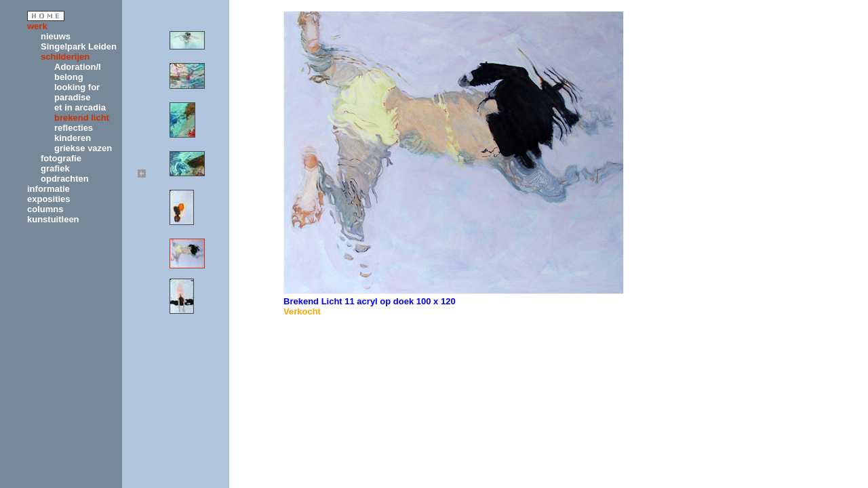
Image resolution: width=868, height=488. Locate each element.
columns (45, 209)
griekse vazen (83, 148)
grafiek (55, 168)
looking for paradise (77, 92)
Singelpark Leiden (79, 46)
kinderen (73, 138)
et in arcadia (80, 107)
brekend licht (82, 118)
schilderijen (65, 57)
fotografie (61, 158)
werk (37, 26)
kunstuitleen (53, 219)
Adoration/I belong (78, 72)
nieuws (56, 36)
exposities (49, 199)
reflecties (74, 128)
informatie (48, 189)
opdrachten (65, 179)
